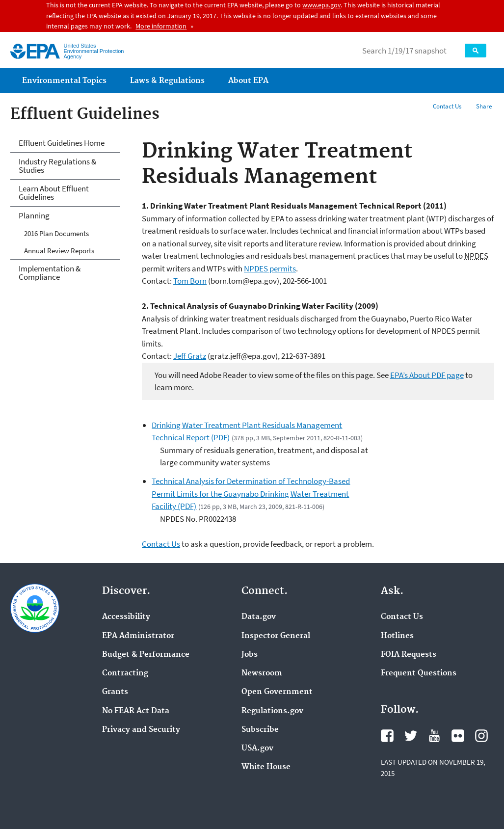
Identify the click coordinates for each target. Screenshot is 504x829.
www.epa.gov (321, 5)
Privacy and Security (141, 730)
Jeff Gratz (190, 356)
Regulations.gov (272, 711)
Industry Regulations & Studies (57, 166)
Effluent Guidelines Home (62, 143)
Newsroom (262, 673)
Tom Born (190, 281)
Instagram (481, 736)
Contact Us (447, 106)
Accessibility (126, 617)
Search (476, 51)
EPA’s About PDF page (427, 375)
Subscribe (260, 730)
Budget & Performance (146, 655)
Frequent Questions (419, 673)
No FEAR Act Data (136, 711)
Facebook (387, 736)
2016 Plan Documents (56, 233)
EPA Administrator (138, 636)
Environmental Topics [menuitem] (64, 81)
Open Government (277, 692)
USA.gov (257, 749)
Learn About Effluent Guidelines (54, 193)
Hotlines (397, 636)
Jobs (250, 655)
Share (484, 106)
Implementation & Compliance (50, 273)
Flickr (458, 736)
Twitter (411, 736)
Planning (34, 215)
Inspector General (276, 636)
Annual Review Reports (59, 251)
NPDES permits (270, 268)
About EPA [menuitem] (248, 81)
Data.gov (259, 617)
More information (161, 26)
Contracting (125, 673)
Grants (115, 692)
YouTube (434, 736)
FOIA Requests (409, 655)
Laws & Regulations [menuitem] (167, 81)
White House (266, 767)
